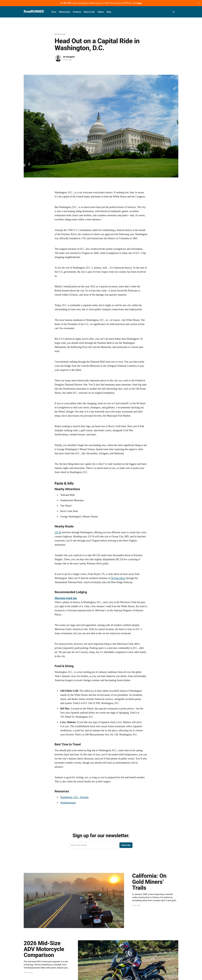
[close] (199, 3)
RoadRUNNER (34, 12)
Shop (109, 12)
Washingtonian (68, 803)
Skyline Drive (118, 578)
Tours (54, 12)
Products (77, 12)
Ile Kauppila (69, 57)
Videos (101, 12)
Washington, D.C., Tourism (74, 797)
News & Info (89, 12)
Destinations (60, 34)
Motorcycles (65, 12)
